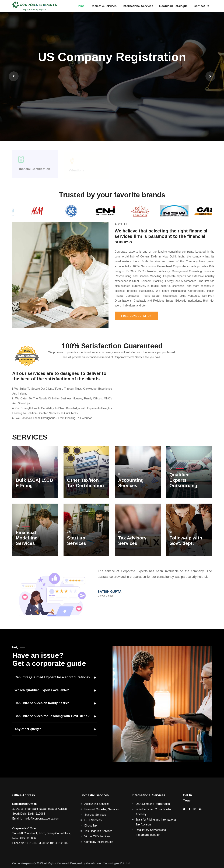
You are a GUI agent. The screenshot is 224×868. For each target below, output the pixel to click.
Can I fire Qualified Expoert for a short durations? (52, 677)
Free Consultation (136, 316)
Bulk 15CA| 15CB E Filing (34, 483)
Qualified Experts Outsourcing (183, 480)
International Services (138, 6)
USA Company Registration (153, 804)
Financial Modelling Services (27, 538)
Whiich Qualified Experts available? (42, 690)
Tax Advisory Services (132, 541)
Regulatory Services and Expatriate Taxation (151, 832)
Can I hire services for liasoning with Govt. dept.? (52, 716)
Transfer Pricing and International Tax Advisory (156, 822)
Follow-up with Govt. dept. (186, 541)
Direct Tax (91, 826)
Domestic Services (104, 6)
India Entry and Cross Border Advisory (153, 812)
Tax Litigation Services (98, 831)
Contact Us (201, 6)
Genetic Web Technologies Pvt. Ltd (108, 863)
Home (81, 6)
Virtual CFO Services (97, 836)
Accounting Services (131, 483)
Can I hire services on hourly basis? (42, 703)
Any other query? (28, 729)
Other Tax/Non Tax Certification (85, 483)
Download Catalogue (173, 6)
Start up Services (77, 541)
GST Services (93, 820)
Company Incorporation (99, 842)
